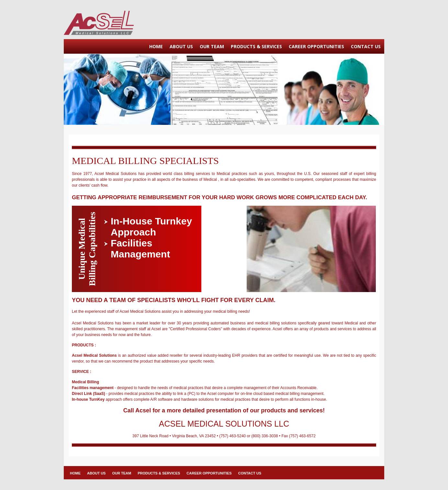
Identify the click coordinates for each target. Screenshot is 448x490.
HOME (156, 46)
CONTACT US (366, 46)
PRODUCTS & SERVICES (256, 46)
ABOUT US (181, 46)
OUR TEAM (212, 46)
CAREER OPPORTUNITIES (316, 46)
